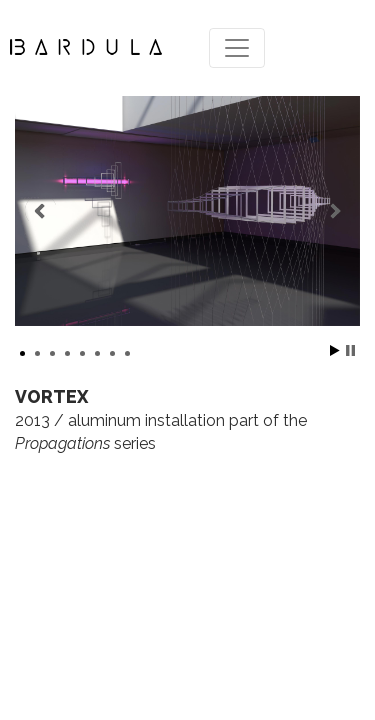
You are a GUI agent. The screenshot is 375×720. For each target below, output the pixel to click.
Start (335, 350)
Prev (41, 211)
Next (334, 211)
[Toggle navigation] (237, 48)
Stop (350, 350)
